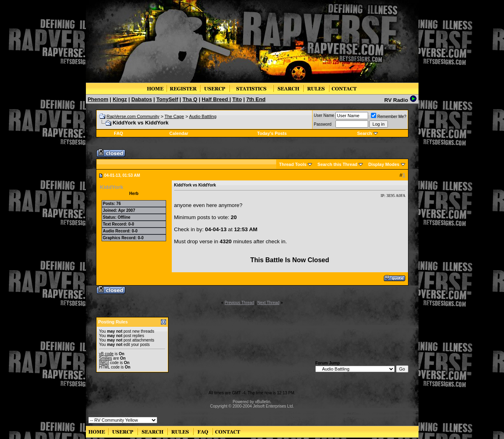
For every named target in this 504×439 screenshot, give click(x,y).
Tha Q (190, 99)
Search (365, 133)
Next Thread (268, 303)
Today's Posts (272, 133)
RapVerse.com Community (133, 116)
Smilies (106, 358)
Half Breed (216, 99)
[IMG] (104, 363)
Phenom (98, 99)
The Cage (174, 116)
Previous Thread (239, 303)
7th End (256, 99)
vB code (106, 354)
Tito (237, 99)
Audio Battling (203, 116)
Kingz (120, 99)
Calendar (179, 133)
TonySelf (167, 99)
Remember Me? (389, 117)
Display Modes (384, 164)
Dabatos (142, 99)
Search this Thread (337, 164)
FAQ (119, 133)
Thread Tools (293, 164)
